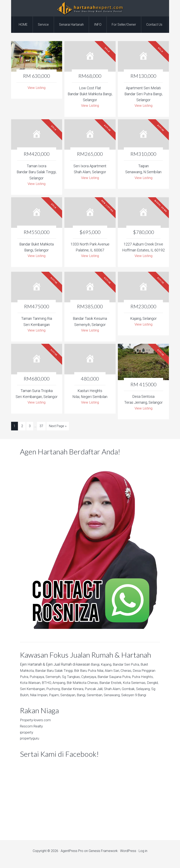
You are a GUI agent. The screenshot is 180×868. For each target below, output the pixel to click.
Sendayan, (106, 695)
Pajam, (91, 695)
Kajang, (107, 665)
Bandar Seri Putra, (128, 665)
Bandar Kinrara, (105, 689)
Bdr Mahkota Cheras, (108, 683)
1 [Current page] (15, 427)
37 (41, 427)
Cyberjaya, (108, 677)
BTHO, (71, 683)
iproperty (27, 738)
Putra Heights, (31, 683)
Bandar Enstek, (137, 683)
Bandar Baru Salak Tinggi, (55, 671)
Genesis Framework (103, 857)
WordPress (128, 857)
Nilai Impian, (76, 695)
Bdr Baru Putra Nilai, (91, 671)
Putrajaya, (54, 677)
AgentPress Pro (72, 857)
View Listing (37, 88)
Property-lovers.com (36, 726)
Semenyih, (71, 677)
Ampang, (84, 683)
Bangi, (96, 665)
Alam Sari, (116, 671)
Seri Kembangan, (63, 689)
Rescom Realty (32, 732)
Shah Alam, (147, 689)
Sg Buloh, (58, 695)
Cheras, (130, 671)
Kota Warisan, (54, 683)
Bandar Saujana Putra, (134, 677)
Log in (143, 857)
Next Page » (58, 427)
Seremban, (133, 695)
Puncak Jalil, (128, 689)
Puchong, (85, 689)
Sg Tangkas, (89, 677)
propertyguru (30, 744)
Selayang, (42, 695)
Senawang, (29, 701)
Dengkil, (43, 689)
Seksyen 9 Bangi (51, 701)
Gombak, (27, 695)
